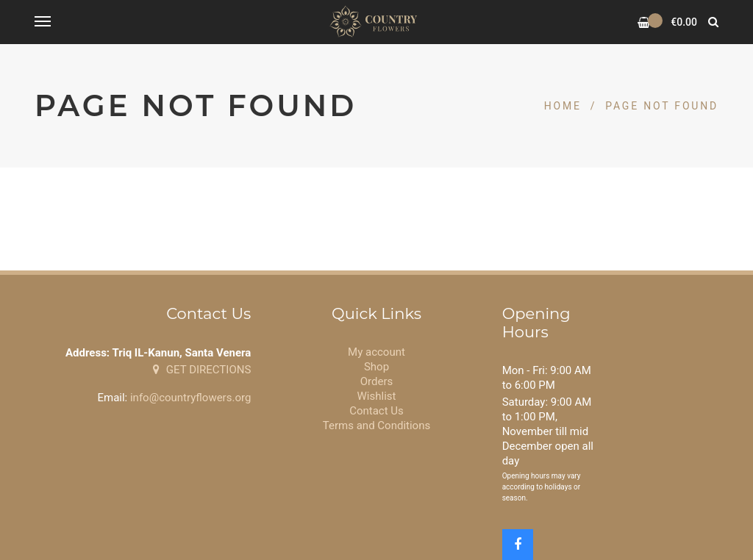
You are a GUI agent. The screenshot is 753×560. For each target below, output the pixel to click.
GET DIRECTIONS (202, 370)
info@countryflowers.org (190, 398)
